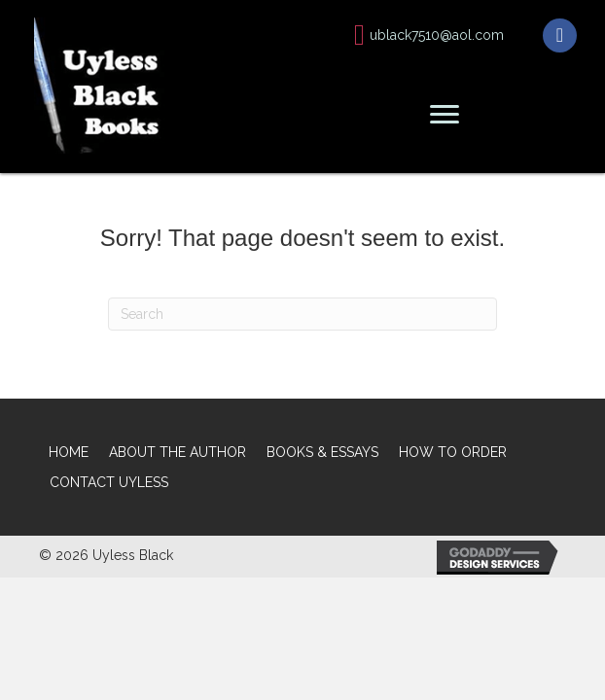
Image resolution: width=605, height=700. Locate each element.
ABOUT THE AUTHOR (178, 452)
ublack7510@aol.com (437, 35)
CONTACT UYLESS (109, 482)
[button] (445, 115)
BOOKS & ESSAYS (322, 452)
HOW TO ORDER (453, 452)
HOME (69, 452)
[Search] (302, 314)
